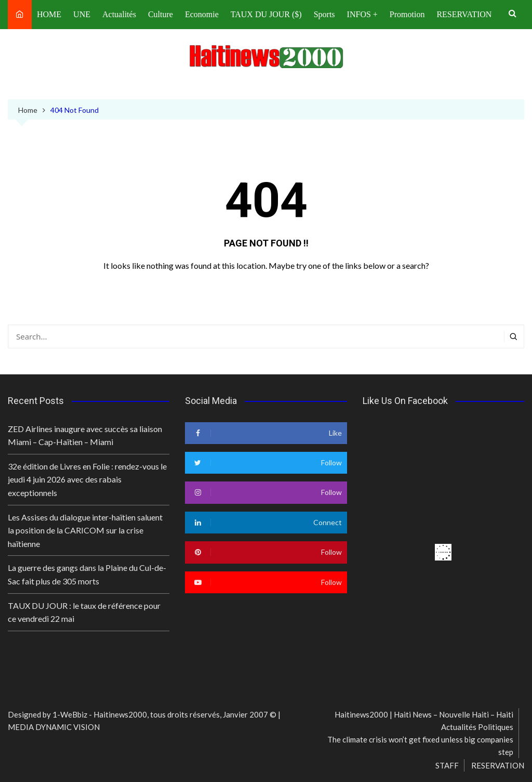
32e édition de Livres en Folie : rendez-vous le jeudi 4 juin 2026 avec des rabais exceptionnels (87, 479)
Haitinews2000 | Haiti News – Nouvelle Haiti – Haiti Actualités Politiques (424, 721)
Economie (202, 14)
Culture (161, 14)
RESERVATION (464, 14)
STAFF (447, 765)
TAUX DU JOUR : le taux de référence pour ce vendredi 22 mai (84, 612)
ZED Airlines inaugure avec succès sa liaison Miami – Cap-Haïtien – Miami (85, 435)
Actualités (119, 14)
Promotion (407, 14)
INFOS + (362, 14)
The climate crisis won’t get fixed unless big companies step (420, 746)
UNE (82, 14)
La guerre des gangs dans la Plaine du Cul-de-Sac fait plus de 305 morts (87, 574)
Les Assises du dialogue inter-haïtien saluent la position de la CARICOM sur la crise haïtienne (85, 530)
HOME (49, 14)
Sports (324, 14)
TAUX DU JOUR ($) (266, 14)
